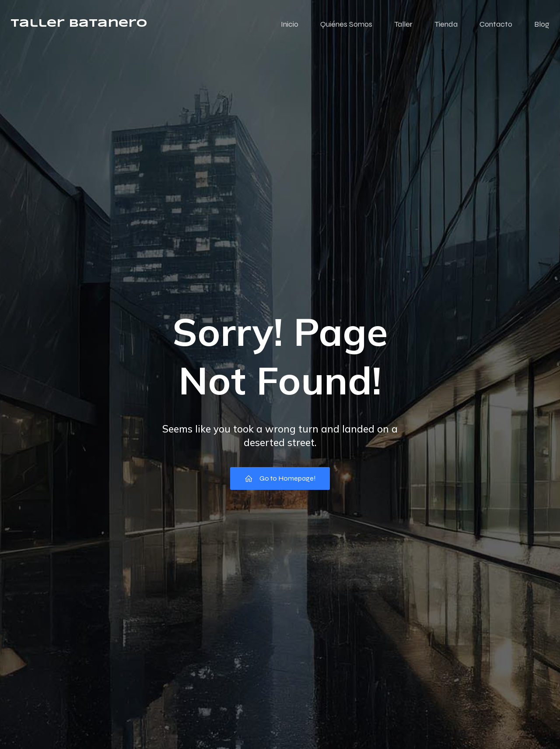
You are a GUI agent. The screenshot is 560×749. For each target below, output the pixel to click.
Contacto (496, 24)
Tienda (446, 24)
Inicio (290, 24)
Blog (542, 24)
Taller (403, 24)
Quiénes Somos (346, 24)
